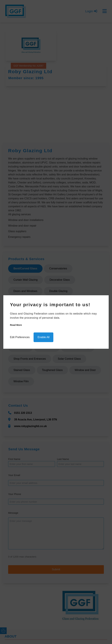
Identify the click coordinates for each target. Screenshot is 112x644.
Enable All (43, 337)
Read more (16, 325)
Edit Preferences (20, 337)
